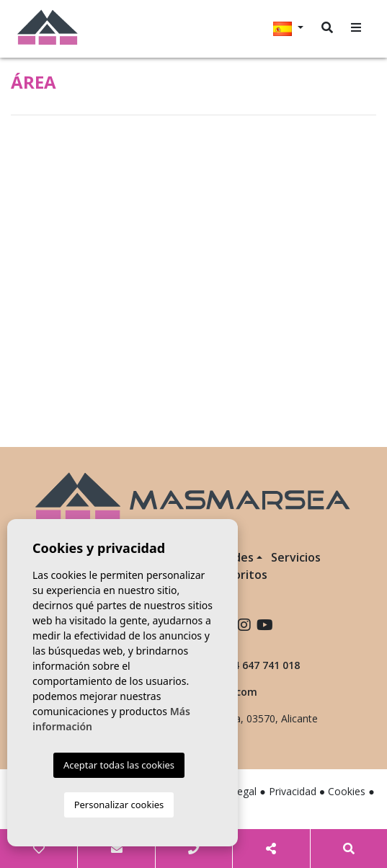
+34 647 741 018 (253, 665)
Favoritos (241, 575)
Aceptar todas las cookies (119, 765)
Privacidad (293, 791)
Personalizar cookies (119, 805)
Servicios (296, 557)
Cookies (347, 791)
